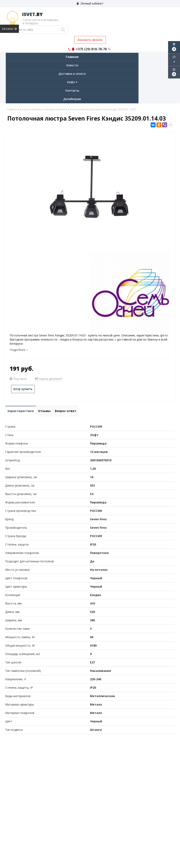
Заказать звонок (90, 40)
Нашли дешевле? (49, 379)
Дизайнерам (72, 99)
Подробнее (19, 350)
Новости (72, 65)
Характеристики (21, 411)
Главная (72, 57)
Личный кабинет (90, 3)
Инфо (72, 82)
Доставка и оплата (72, 74)
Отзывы (44, 411)
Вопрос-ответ (66, 411)
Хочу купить (23, 389)
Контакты (72, 90)
